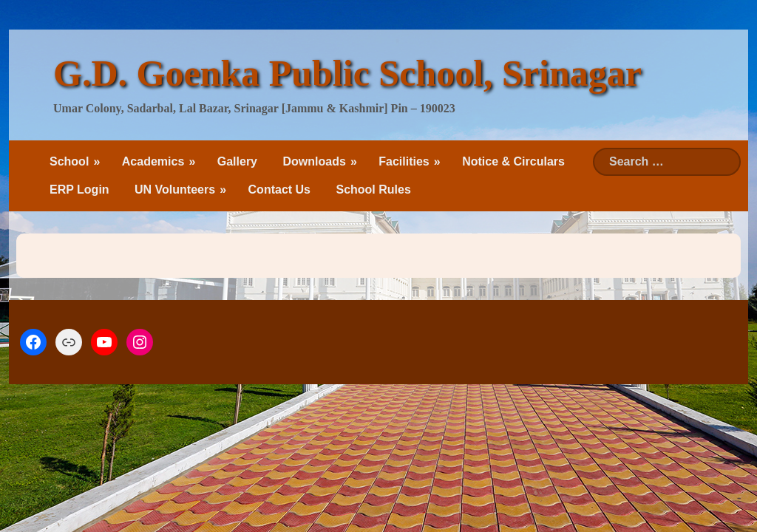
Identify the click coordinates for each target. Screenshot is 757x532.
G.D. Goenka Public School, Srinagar (347, 73)
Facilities (404, 161)
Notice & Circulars (513, 161)
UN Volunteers (175, 190)
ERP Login (79, 190)
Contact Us (279, 190)
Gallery (237, 161)
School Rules (373, 190)
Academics (153, 161)
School (69, 161)
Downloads (314, 161)
